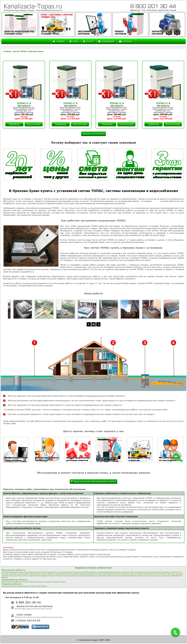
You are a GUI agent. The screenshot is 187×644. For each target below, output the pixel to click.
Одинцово (126, 574)
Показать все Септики (93, 134)
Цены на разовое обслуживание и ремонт (93, 481)
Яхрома (5, 578)
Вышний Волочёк (9, 586)
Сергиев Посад (34, 576)
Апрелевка (6, 572)
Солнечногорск (56, 576)
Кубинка (51, 574)
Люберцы (83, 574)
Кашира (5, 574)
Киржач (25, 582)
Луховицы (65, 574)
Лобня (58, 574)
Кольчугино (40, 582)
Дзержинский (79, 572)
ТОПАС (156, 201)
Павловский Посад (151, 574)
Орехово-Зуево (137, 574)
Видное (32, 572)
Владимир (17, 582)
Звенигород (161, 572)
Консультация (34, 124)
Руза (26, 576)
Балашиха (15, 572)
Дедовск (70, 572)
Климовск (13, 574)
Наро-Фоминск (108, 574)
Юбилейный (177, 576)
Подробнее (14, 124)
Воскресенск (52, 572)
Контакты (126, 41)
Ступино (79, 576)
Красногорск (42, 574)
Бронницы (24, 572)
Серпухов (45, 576)
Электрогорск (143, 576)
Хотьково (101, 576)
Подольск (163, 574)
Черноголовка (111, 576)
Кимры (19, 586)
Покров (55, 582)
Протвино (171, 574)
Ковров (32, 582)
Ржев (38, 586)
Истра (179, 572)
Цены (74, 41)
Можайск (91, 574)
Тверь (33, 586)
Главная (59, 41)
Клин (19, 574)
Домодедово (110, 572)
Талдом (86, 576)
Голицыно (62, 572)
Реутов (21, 576)
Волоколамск (41, 572)
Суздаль (62, 582)
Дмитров (89, 572)
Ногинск (118, 574)
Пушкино (179, 574)
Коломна (26, 574)
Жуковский (152, 572)
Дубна (119, 572)
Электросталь (155, 576)
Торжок (44, 586)
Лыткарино (74, 574)
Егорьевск (126, 572)
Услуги (88, 41)
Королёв (33, 574)
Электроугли (166, 576)
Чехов (120, 576)
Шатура (126, 576)
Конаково (26, 586)
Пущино (5, 576)
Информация (106, 41)
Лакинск (49, 582)
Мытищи (99, 574)
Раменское (13, 576)
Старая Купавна (69, 576)
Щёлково (133, 576)
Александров (7, 582)
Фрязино (93, 576)
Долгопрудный (99, 572)
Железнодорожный (138, 572)
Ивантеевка (172, 572)
